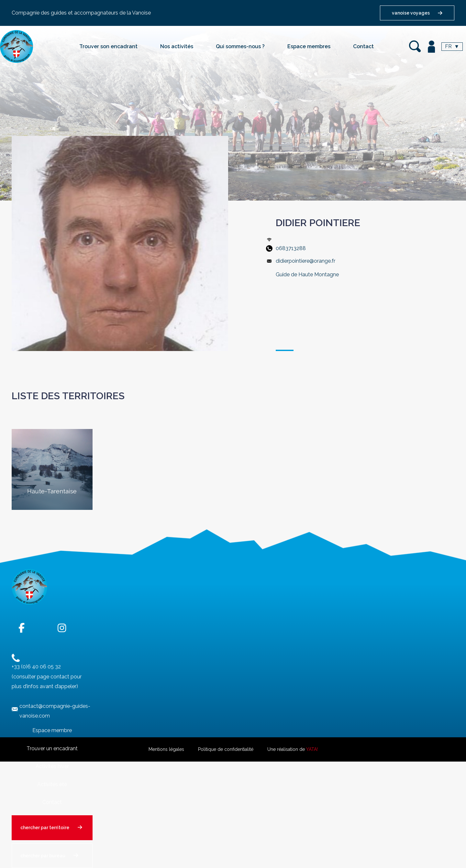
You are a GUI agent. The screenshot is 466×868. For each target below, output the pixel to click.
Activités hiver (52, 766)
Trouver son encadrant (108, 46)
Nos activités (177, 46)
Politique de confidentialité (226, 749)
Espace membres (309, 46)
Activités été (52, 784)
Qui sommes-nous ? (240, 46)
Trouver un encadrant (52, 748)
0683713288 (291, 248)
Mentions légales (166, 749)
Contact (363, 46)
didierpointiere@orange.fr (305, 261)
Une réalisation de (293, 749)
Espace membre (52, 730)
